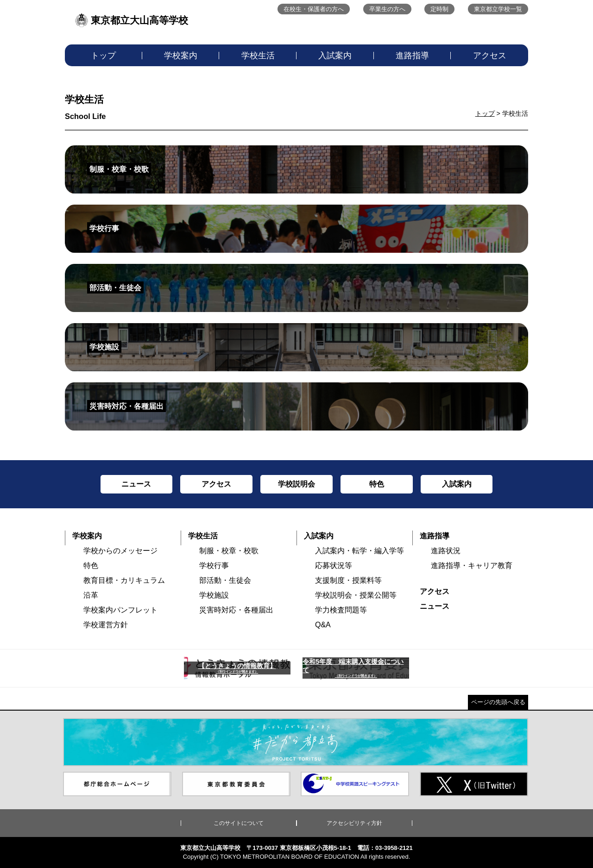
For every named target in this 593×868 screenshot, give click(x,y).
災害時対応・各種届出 (236, 610)
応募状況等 (334, 565)
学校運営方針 (106, 625)
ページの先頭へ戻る (498, 702)
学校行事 (214, 565)
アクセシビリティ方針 (354, 823)
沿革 (91, 595)
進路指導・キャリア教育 (472, 565)
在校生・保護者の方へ (314, 9)
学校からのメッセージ (120, 551)
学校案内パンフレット (120, 610)
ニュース (435, 606)
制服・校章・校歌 (229, 551)
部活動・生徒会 (225, 580)
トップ (103, 56)
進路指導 (412, 56)
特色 (91, 565)
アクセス (490, 56)
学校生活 (258, 56)
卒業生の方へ (387, 9)
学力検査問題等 (341, 610)
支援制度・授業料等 (348, 580)
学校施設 (214, 595)
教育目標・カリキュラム (124, 580)
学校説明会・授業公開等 (356, 595)
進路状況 (446, 551)
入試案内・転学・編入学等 (360, 551)
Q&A (323, 625)
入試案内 (335, 56)
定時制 (439, 9)
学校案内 (181, 56)
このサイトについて (239, 823)
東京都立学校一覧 (498, 9)
